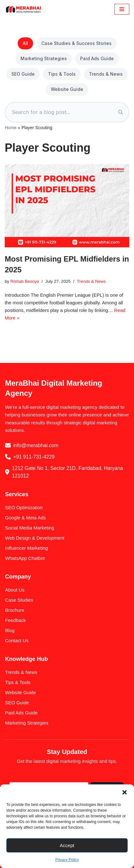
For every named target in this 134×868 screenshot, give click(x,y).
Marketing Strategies (44, 58)
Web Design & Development (35, 538)
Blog (10, 630)
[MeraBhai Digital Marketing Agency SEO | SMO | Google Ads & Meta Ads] (24, 9)
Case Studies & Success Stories (76, 43)
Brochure (15, 610)
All (25, 43)
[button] (125, 792)
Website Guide (67, 89)
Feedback (15, 620)
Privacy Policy (67, 860)
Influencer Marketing (26, 548)
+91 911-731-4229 (34, 457)
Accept (67, 845)
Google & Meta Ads (25, 518)
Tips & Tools (62, 74)
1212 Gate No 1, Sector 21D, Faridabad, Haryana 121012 (67, 472)
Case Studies (19, 600)
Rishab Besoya (25, 281)
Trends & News (106, 74)
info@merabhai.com (36, 445)
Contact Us (17, 640)
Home (11, 128)
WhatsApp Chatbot (25, 558)
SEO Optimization (24, 507)
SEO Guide (23, 74)
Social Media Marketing (30, 528)
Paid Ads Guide (97, 58)
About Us (15, 590)
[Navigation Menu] (122, 9)
